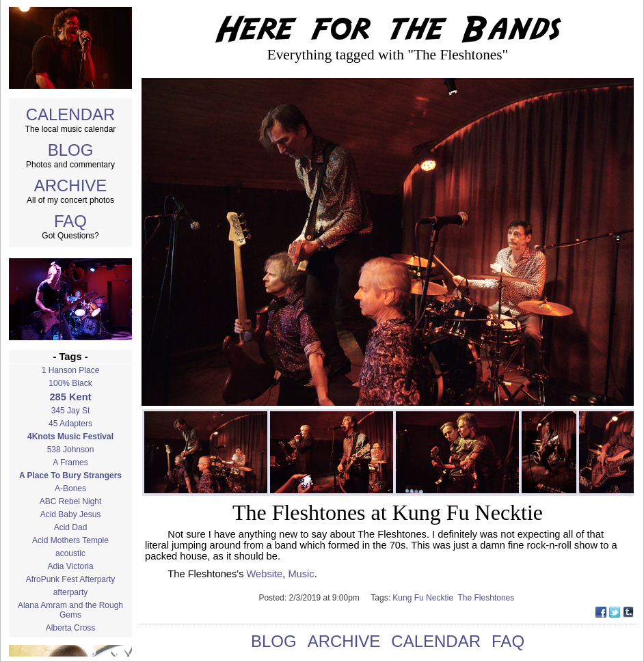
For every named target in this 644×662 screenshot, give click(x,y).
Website (265, 574)
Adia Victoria (70, 566)
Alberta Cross (71, 628)
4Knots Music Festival (70, 437)
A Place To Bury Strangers (70, 475)
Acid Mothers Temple (70, 540)
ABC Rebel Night (71, 501)
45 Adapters (70, 424)
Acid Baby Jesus (71, 514)
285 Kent (70, 397)
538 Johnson (71, 450)
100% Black (70, 383)
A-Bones (70, 488)
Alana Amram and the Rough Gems (70, 610)
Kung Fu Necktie (425, 598)
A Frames (70, 463)
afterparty (71, 592)
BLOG (71, 150)
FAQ (70, 221)
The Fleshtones (487, 598)
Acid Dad (71, 527)
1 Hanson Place (71, 370)
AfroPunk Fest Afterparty (71, 579)
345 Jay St (71, 411)
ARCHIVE (71, 185)
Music (301, 574)
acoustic (70, 553)
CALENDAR (71, 114)
